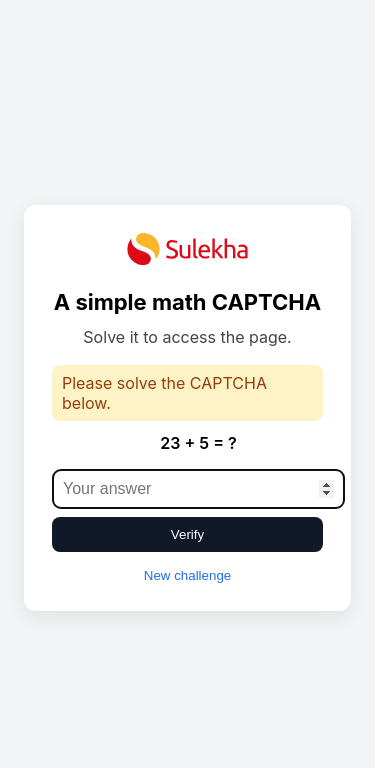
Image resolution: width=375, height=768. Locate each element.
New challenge (187, 575)
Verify (187, 534)
